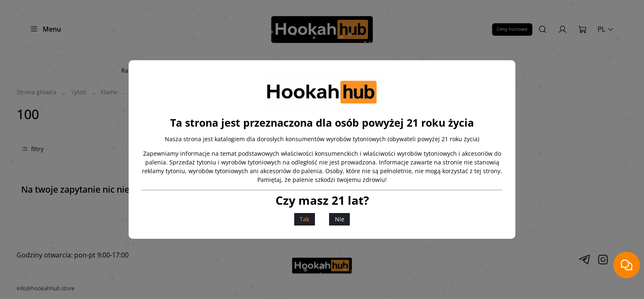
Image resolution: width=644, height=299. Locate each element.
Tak (304, 219)
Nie (340, 219)
